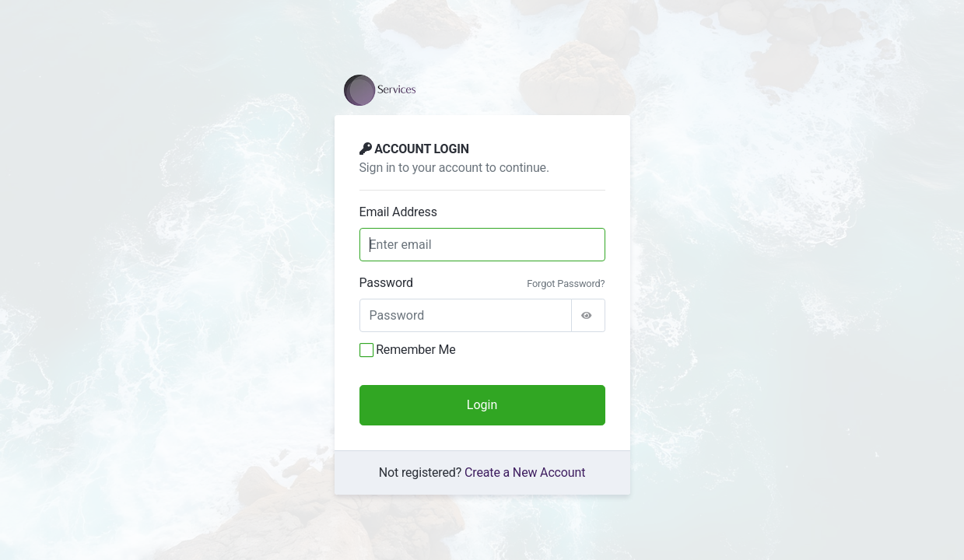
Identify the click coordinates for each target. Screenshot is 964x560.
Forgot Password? (566, 283)
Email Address (398, 212)
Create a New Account (525, 472)
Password (386, 283)
